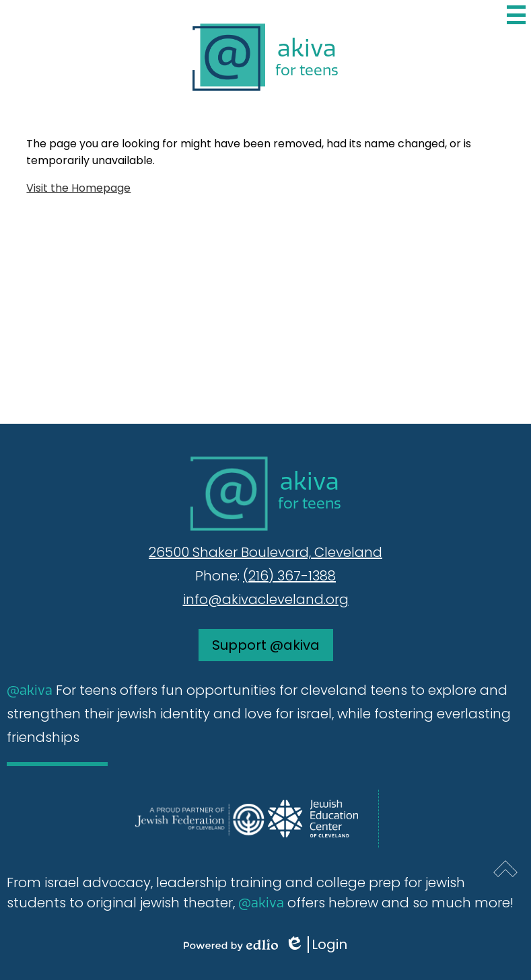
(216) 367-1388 (289, 576)
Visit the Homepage (78, 188)
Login (316, 945)
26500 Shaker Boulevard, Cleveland (265, 552)
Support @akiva (266, 645)
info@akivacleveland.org (266, 599)
